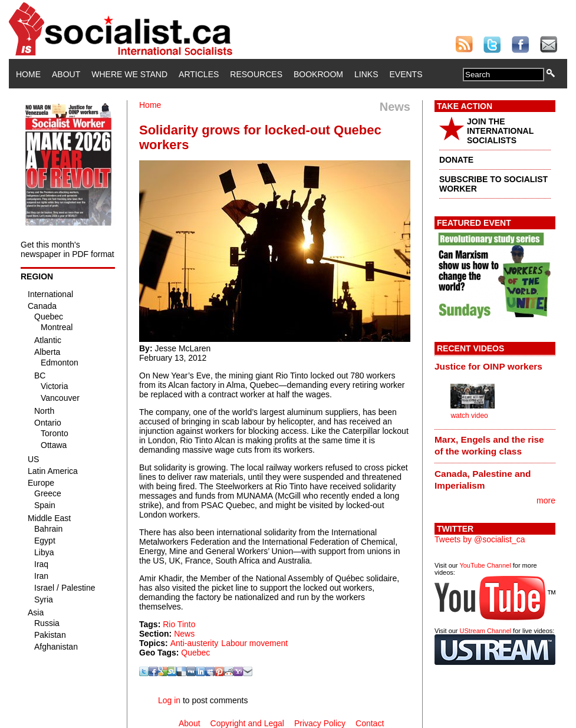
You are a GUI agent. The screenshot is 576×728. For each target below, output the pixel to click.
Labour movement (254, 643)
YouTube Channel (485, 565)
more (546, 500)
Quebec (195, 653)
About (66, 74)
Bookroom (318, 74)
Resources (256, 74)
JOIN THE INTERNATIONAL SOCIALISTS (500, 131)
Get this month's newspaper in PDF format (68, 249)
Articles (199, 74)
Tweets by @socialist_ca (480, 539)
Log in (169, 700)
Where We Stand (129, 74)
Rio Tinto (179, 624)
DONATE (456, 160)
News (184, 634)
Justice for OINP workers (488, 366)
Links (366, 74)
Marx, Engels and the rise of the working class (489, 445)
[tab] (495, 366)
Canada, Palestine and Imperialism (483, 480)
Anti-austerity (195, 643)
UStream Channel (486, 631)
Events (406, 74)
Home (28, 74)
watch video (469, 416)
